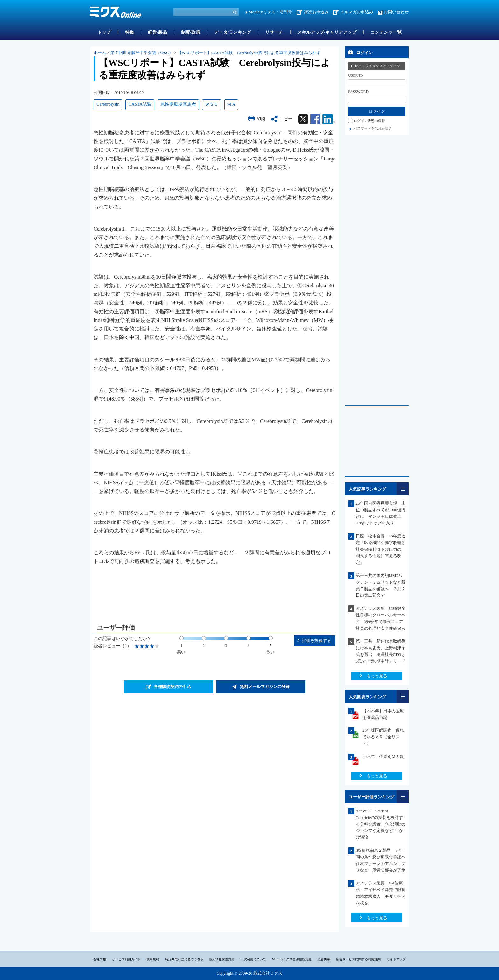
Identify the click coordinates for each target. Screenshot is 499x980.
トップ (104, 32)
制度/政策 (191, 32)
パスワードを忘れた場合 (373, 128)
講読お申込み (316, 12)
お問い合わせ (396, 12)
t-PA (231, 104)
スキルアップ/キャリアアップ (327, 32)
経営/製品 (158, 32)
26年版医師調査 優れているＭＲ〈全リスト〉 (383, 737)
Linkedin (329, 119)
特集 (130, 32)
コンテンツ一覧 (386, 32)
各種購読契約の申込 (172, 687)
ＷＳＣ (212, 104)
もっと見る (377, 676)
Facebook (315, 119)
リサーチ (274, 32)
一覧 (403, 489)
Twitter (303, 119)
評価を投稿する (316, 640)
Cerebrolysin (108, 104)
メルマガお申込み (357, 12)
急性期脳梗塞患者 (178, 104)
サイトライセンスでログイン (377, 66)
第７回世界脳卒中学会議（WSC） (142, 53)
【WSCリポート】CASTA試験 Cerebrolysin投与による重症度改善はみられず (249, 53)
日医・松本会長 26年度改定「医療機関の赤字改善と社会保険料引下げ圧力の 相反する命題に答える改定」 (381, 549)
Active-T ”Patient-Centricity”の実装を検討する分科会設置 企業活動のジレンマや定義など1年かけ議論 (381, 824)
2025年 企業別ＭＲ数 (383, 757)
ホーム (100, 53)
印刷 (261, 119)
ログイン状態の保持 (369, 121)
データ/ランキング (233, 32)
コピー (286, 119)
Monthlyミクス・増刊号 (270, 12)
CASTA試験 (140, 104)
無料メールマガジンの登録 (265, 687)
